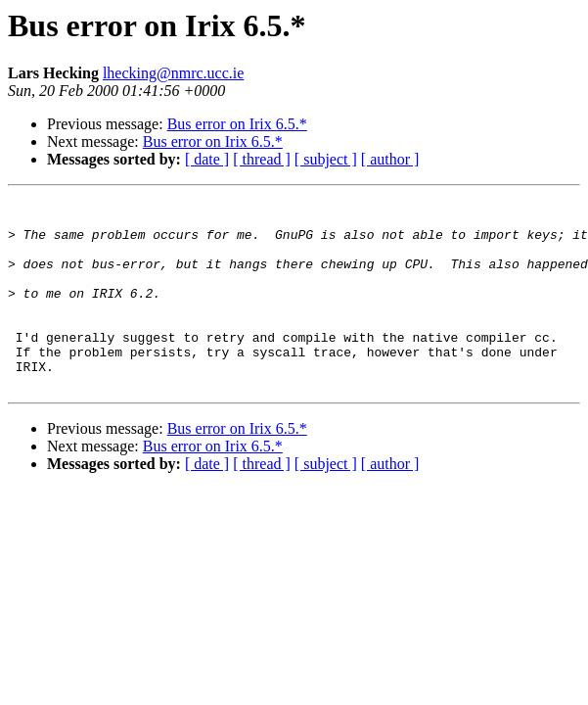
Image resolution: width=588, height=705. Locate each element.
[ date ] (207, 159)
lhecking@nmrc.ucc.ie (173, 73)
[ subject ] (326, 159)
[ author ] (390, 159)
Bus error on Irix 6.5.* (237, 124)
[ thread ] (262, 159)
